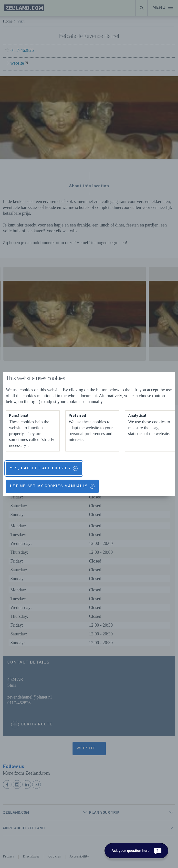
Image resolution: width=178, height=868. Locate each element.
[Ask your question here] (136, 851)
